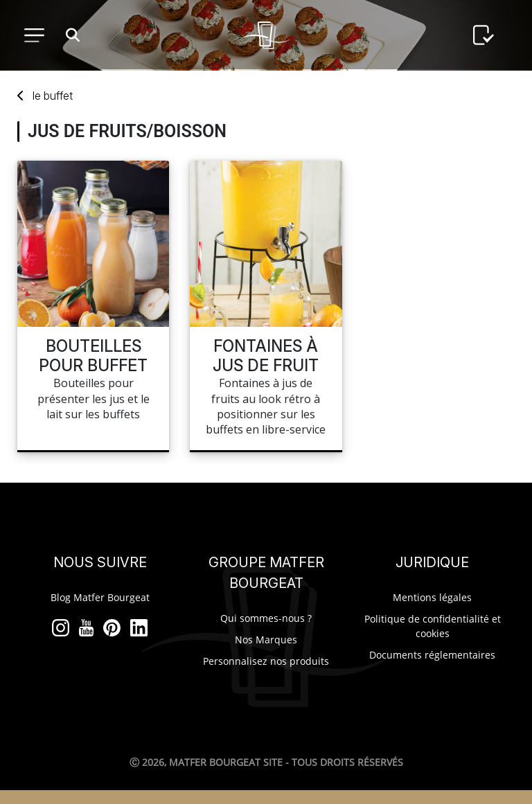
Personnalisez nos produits (266, 661)
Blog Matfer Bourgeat (100, 597)
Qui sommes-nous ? (266, 618)
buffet (53, 96)
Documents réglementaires (432, 655)
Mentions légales (432, 597)
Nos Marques (266, 640)
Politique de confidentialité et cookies (433, 626)
